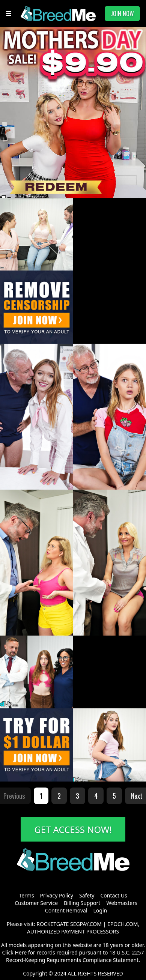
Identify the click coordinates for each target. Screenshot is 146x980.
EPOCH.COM (123, 924)
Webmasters (122, 903)
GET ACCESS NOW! (73, 829)
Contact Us (114, 895)
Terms (26, 895)
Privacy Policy (57, 895)
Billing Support (82, 903)
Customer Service (36, 903)
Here (21, 952)
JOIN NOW (122, 14)
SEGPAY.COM (86, 924)
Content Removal (66, 910)
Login (100, 910)
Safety (87, 895)
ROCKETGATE (53, 924)
